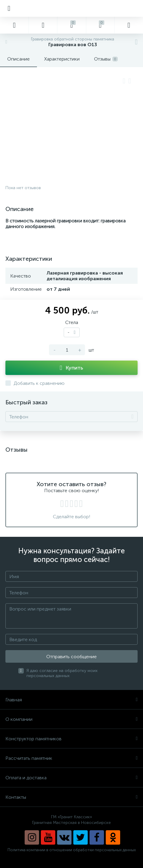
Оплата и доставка (71, 778)
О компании (71, 719)
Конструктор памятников (71, 739)
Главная (71, 700)
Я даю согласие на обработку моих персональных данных (62, 673)
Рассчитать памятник (71, 758)
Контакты (71, 797)
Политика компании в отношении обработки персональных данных (72, 850)
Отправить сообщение (71, 657)
